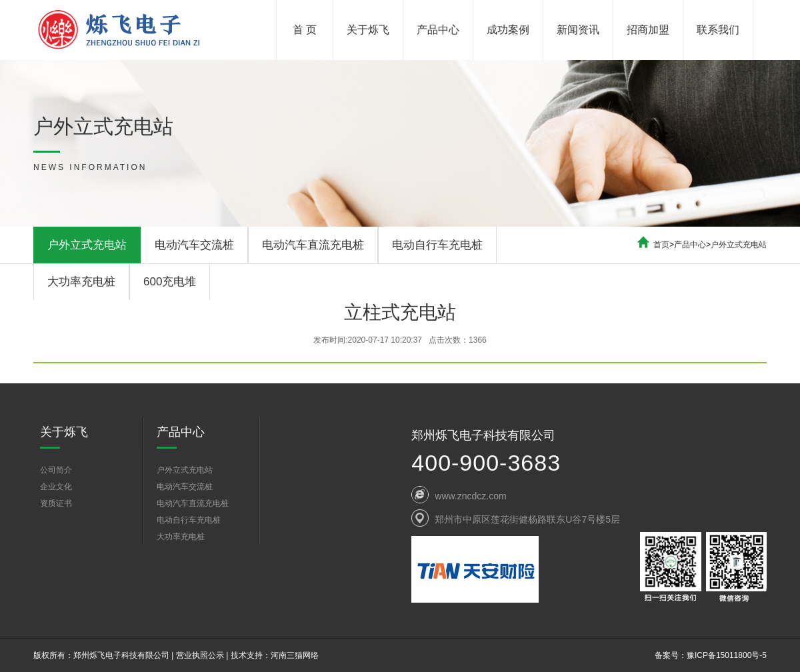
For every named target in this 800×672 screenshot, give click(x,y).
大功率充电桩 (81, 282)
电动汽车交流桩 (194, 245)
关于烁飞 (368, 30)
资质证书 (56, 503)
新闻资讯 (578, 30)
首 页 (305, 30)
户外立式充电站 (87, 245)
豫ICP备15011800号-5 (727, 655)
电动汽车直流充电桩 (313, 245)
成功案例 (508, 30)
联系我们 (718, 30)
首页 (661, 245)
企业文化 (56, 487)
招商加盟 (648, 30)
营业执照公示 (200, 655)
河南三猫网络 (295, 655)
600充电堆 (170, 282)
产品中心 (438, 30)
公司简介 (56, 470)
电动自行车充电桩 (437, 245)
